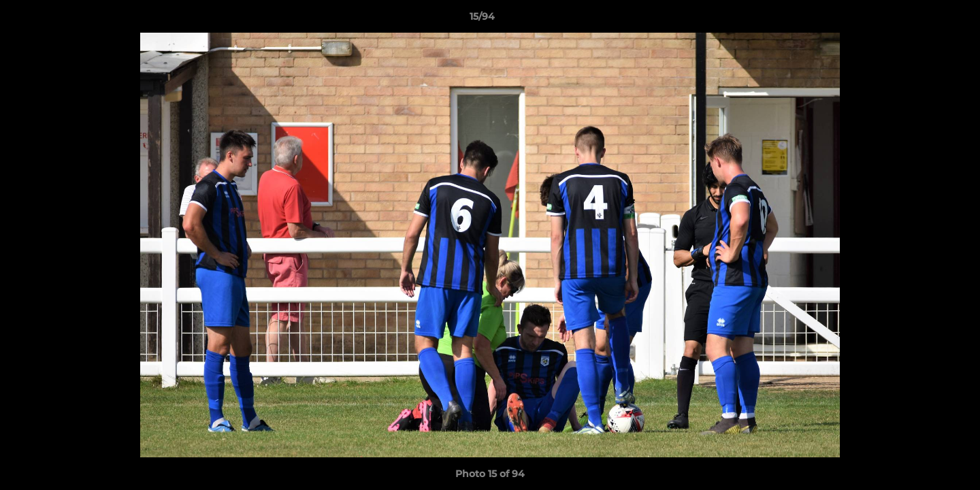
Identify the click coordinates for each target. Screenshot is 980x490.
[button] (923, 20)
